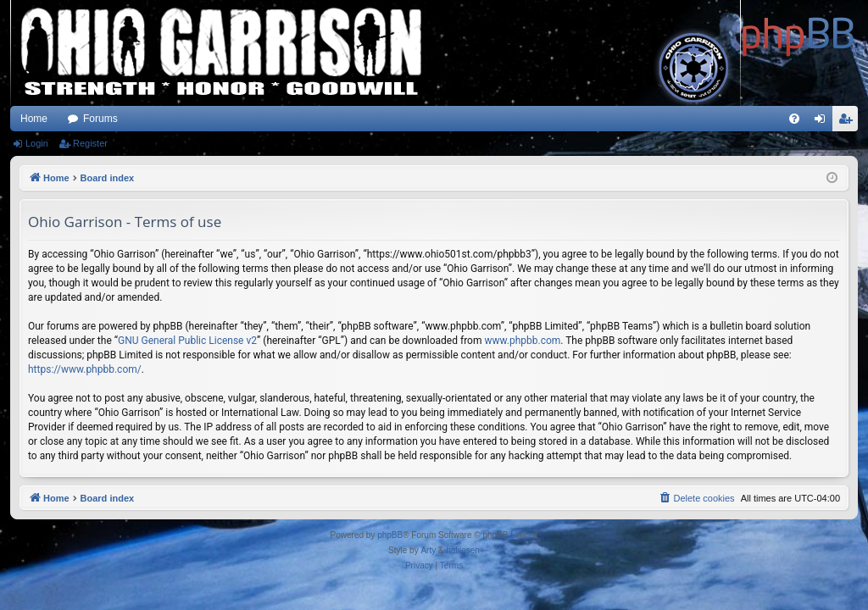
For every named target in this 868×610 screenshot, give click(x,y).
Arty (428, 550)
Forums (100, 119)
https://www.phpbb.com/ (85, 369)
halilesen (462, 550)
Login (37, 143)
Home (34, 119)
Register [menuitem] (849, 122)
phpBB (390, 535)
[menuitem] (794, 119)
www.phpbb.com (522, 341)
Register (90, 143)
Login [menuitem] (823, 122)
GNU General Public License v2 (187, 341)
